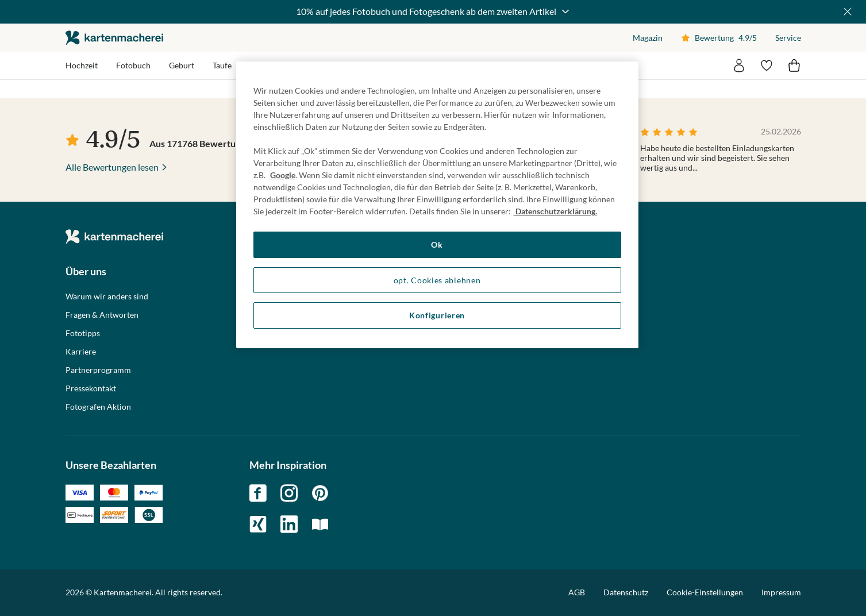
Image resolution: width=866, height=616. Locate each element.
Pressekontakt (91, 388)
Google (283, 175)
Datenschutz (626, 592)
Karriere (81, 352)
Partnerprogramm (98, 370)
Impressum (781, 592)
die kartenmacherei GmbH (114, 38)
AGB (577, 592)
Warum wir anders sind (107, 297)
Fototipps (83, 333)
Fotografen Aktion (98, 407)
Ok (437, 245)
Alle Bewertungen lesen (112, 167)
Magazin (648, 38)
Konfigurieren (437, 315)
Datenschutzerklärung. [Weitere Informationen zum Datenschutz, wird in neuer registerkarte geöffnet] (555, 211)
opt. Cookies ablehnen (437, 280)
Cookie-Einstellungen (705, 592)
